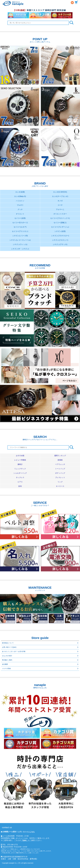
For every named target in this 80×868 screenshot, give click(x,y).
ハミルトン (20, 201)
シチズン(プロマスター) (60, 236)
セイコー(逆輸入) (60, 223)
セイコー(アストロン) (20, 231)
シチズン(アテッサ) (60, 244)
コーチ (60, 205)
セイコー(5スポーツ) (20, 223)
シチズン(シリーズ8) (20, 236)
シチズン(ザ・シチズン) (20, 249)
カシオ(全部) (20, 192)
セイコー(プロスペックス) (60, 218)
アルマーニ (60, 209)
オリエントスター (60, 214)
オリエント (20, 214)
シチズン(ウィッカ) (20, 244)
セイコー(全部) (20, 218)
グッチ (20, 209)
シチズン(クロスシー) (60, 240)
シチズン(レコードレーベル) (20, 240)
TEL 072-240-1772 (10, 845)
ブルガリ (20, 205)
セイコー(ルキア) (20, 227)
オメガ (60, 201)
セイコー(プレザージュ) (60, 227)
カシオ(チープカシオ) (60, 196)
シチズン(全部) (60, 231)
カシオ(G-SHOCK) (60, 192)
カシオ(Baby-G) (20, 196)
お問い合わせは (18, 832)
